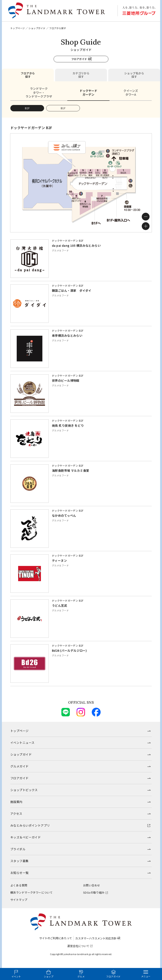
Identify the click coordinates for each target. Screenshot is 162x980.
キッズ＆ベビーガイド (26, 837)
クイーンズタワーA (131, 93)
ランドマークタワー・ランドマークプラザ (39, 92)
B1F (63, 108)
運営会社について (78, 946)
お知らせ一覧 (20, 873)
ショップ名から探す (134, 75)
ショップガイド (37, 28)
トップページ (18, 28)
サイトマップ (19, 900)
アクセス (16, 814)
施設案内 (16, 802)
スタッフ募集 (20, 861)
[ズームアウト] (146, 217)
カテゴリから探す (81, 75)
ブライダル (18, 849)
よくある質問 (19, 885)
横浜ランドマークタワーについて (31, 892)
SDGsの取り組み (94, 892)
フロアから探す (28, 75)
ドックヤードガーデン (88, 93)
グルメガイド (20, 766)
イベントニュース (22, 743)
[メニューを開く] (146, 974)
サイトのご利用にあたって (56, 938)
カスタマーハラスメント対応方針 (96, 938)
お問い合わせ (92, 885)
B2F (27, 108)
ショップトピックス (24, 790)
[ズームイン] (146, 226)
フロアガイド (79, 59)
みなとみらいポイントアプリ (30, 825)
